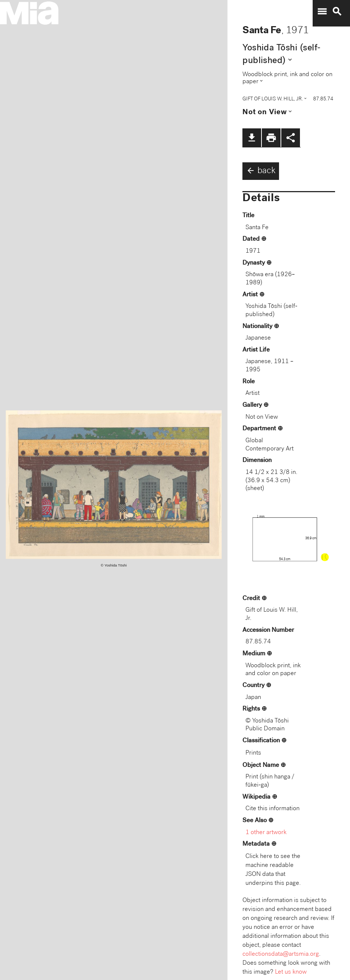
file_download (252, 138)
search (337, 12)
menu (322, 12)
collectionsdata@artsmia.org (281, 954)
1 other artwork (266, 833)
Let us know (291, 972)
